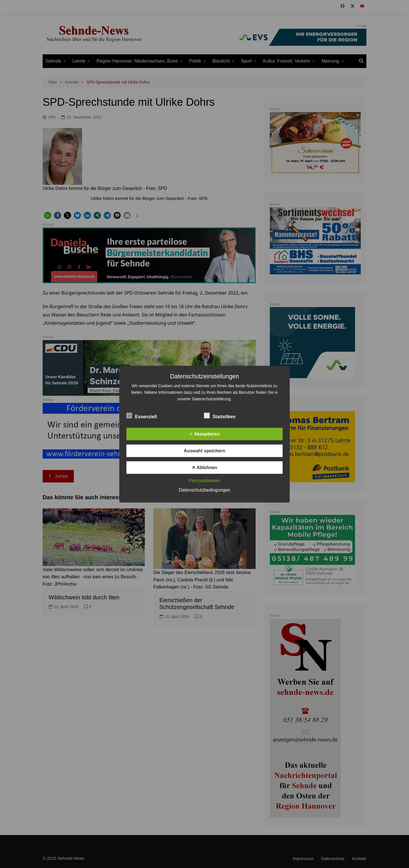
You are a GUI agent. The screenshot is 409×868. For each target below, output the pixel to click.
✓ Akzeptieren (204, 434)
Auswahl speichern (204, 450)
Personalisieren (204, 480)
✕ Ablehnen (204, 467)
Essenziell (142, 415)
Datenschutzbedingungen (204, 490)
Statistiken (220, 415)
